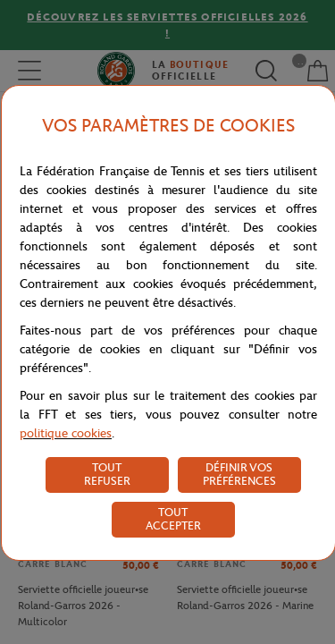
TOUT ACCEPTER (173, 519)
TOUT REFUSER (107, 474)
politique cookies (66, 433)
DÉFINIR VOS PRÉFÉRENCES (239, 474)
